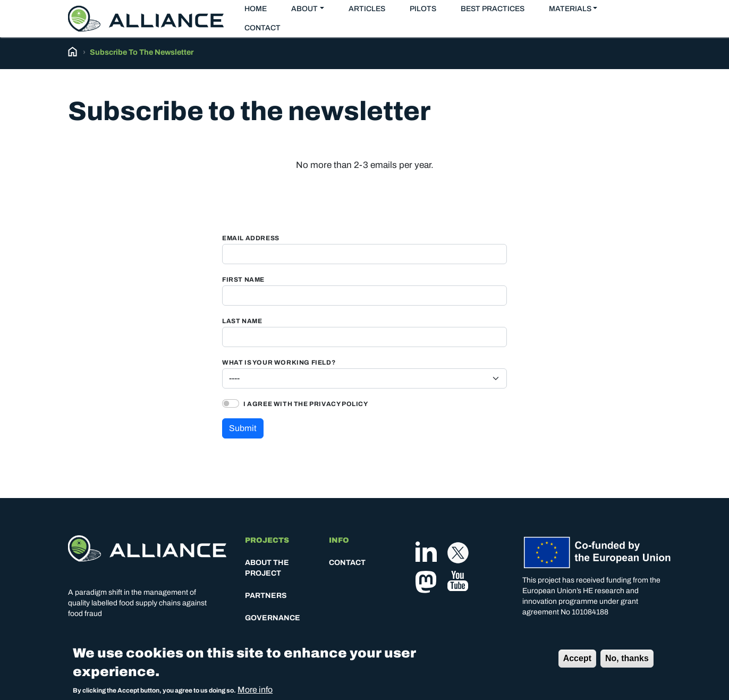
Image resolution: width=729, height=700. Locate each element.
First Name (243, 280)
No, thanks (627, 661)
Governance (273, 618)
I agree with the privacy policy (306, 404)
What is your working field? (279, 363)
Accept (577, 661)
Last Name (242, 321)
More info (255, 693)
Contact (262, 28)
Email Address (251, 238)
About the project (267, 568)
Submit (243, 428)
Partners (266, 596)
